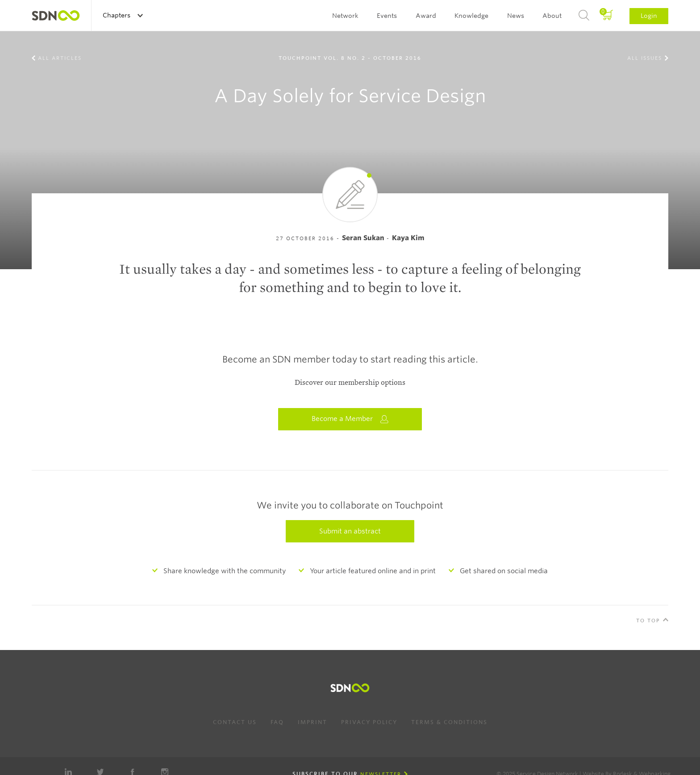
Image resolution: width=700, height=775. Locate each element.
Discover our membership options (350, 383)
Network (345, 16)
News (516, 16)
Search (584, 16)
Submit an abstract (350, 531)
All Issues (645, 58)
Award (426, 16)
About (552, 16)
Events (387, 16)
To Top (648, 621)
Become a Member (350, 419)
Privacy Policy (369, 722)
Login (649, 16)
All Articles (60, 58)
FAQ (277, 722)
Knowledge (471, 16)
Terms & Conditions (449, 722)
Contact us (235, 722)
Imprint (312, 722)
